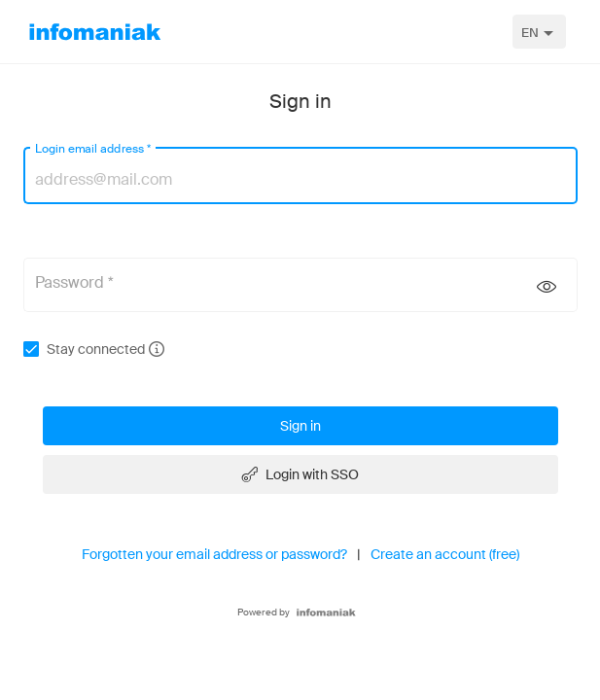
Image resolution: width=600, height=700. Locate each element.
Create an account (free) (445, 554)
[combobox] (539, 32)
